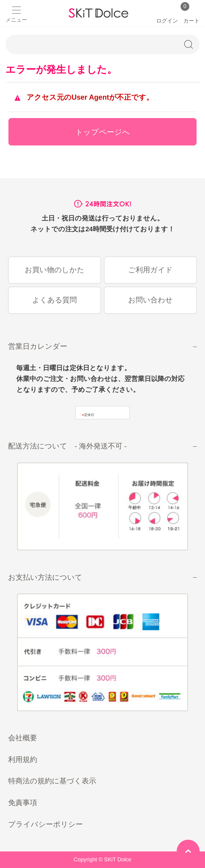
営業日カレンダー (38, 346)
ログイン (167, 14)
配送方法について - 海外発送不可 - (67, 446)
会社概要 (23, 738)
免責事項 (23, 803)
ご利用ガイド (150, 270)
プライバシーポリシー (46, 824)
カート (191, 15)
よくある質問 (55, 300)
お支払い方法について (45, 577)
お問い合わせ (150, 300)
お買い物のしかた (55, 270)
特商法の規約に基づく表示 (52, 781)
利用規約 (23, 760)
